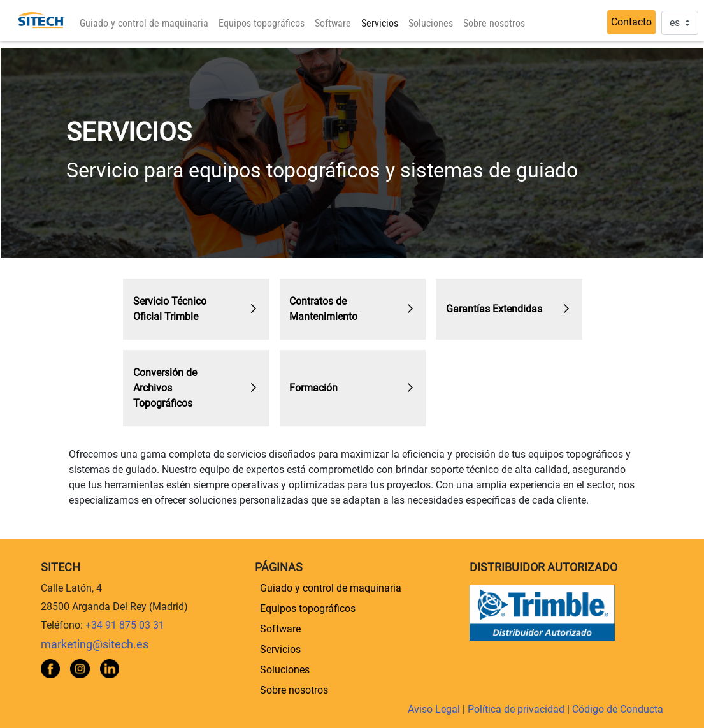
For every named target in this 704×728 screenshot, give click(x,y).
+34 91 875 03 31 (125, 625)
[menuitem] (144, 24)
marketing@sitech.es (95, 644)
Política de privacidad (517, 709)
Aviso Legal (435, 709)
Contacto (631, 22)
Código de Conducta (618, 709)
